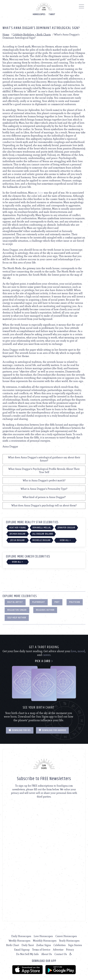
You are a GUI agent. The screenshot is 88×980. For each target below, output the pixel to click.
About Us (47, 954)
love (74, 651)
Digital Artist (15, 602)
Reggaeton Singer (17, 610)
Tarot (52, 14)
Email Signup (22, 950)
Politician (75, 602)
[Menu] (82, 7)
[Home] (44, 6)
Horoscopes (39, 14)
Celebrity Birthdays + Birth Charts (32, 35)
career (46, 655)
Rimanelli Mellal (42, 528)
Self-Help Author (17, 618)
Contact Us (61, 954)
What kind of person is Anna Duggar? (44, 497)
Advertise (58, 950)
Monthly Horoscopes (45, 941)
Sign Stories (75, 945)
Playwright (39, 602)
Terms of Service (41, 950)
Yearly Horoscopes (69, 941)
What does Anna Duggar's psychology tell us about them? (44, 505)
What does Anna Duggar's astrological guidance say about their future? (44, 459)
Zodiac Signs (44, 945)
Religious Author (45, 610)
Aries (40, 193)
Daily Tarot (28, 945)
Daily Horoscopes (21, 936)
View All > (65, 540)
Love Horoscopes (43, 936)
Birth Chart (13, 945)
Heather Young (18, 528)
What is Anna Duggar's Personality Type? (44, 489)
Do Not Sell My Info (27, 954)
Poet (57, 602)
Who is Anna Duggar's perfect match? (44, 480)
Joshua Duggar (18, 534)
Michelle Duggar (41, 540)
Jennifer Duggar (66, 528)
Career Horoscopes (66, 936)
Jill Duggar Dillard (43, 534)
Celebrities (60, 945)
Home (6, 35)
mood (81, 651)
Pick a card (44, 661)
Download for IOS (20, 730)
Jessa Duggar (18, 540)
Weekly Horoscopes (20, 941)
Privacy (70, 950)
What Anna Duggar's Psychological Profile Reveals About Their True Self (44, 471)
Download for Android (52, 730)
